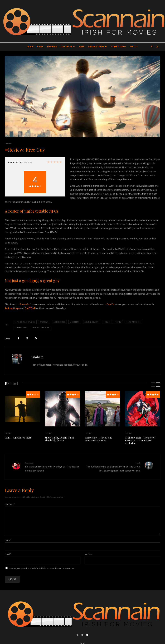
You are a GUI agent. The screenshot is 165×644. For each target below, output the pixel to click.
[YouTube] (87, 640)
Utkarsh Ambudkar (41, 328)
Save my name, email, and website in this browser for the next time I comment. (43, 573)
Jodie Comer (60, 322)
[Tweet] (27, 338)
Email (8, 559)
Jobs (82, 47)
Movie (107, 322)
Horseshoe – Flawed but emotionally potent (98, 439)
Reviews (52, 47)
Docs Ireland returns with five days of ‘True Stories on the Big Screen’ (53, 467)
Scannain (24, 304)
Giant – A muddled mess (18, 438)
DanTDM (30, 308)
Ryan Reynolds (134, 322)
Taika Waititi (21, 328)
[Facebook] (152, 47)
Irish (30, 47)
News (40, 47)
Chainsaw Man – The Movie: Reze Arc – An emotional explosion (140, 440)
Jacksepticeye (12, 308)
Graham (38, 357)
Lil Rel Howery (92, 322)
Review (8, 143)
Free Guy (45, 322)
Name (8, 545)
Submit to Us (118, 47)
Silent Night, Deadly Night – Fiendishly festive (61, 439)
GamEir (110, 304)
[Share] (19, 338)
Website (89, 559)
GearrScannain (97, 47)
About (134, 47)
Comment (10, 504)
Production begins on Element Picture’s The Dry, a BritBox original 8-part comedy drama (112, 467)
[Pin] (36, 338)
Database (66, 47)
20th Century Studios (25, 322)
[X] (157, 47)
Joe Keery (75, 322)
